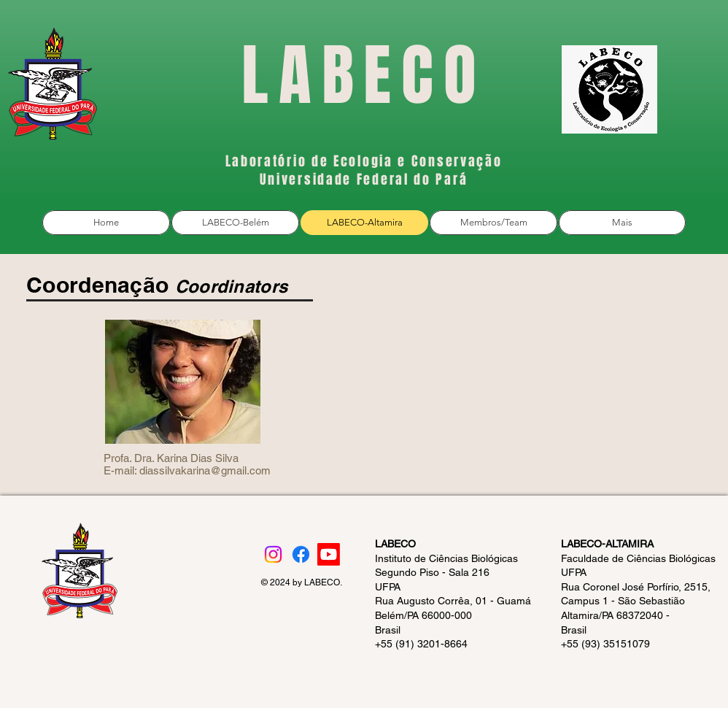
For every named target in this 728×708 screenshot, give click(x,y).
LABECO (364, 76)
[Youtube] (329, 554)
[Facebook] (301, 554)
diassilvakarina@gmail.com (205, 470)
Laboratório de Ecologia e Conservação (364, 161)
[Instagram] (273, 554)
